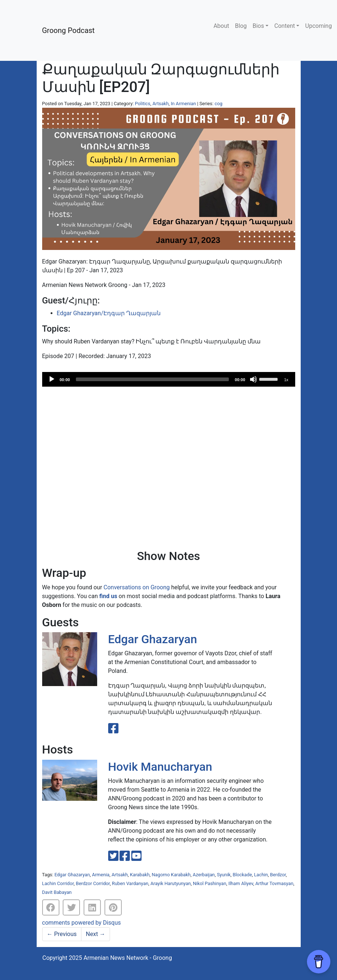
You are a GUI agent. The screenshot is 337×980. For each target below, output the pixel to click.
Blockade (242, 875)
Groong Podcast (69, 30)
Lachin (261, 875)
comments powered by (82, 923)
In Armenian (184, 104)
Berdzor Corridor (93, 883)
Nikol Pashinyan (210, 883)
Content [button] (285, 26)
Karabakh (140, 875)
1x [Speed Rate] (286, 380)
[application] (169, 379)
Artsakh (161, 104)
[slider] (153, 379)
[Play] (52, 379)
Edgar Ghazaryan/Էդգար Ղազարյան (109, 313)
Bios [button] (258, 26)
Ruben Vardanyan (130, 883)
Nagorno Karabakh (171, 875)
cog (218, 104)
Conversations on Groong (136, 587)
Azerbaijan (204, 875)
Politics (143, 104)
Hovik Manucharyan (160, 767)
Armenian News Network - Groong (128, 958)
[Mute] (253, 379)
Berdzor (278, 875)
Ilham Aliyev (241, 883)
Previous (62, 934)
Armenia (101, 875)
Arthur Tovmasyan (274, 883)
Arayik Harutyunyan (171, 883)
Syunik (224, 875)
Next (96, 934)
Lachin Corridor (58, 883)
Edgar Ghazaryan (153, 639)
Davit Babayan (57, 892)
